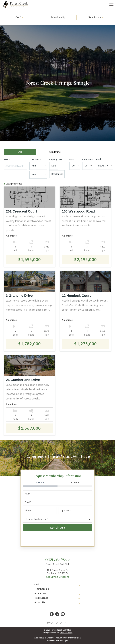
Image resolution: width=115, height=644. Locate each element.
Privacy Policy (66, 633)
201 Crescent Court (21, 211)
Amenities (40, 594)
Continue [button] (56, 528)
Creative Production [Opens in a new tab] (56, 638)
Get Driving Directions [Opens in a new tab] (58, 577)
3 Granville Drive (19, 296)
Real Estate (97, 17)
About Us (40, 603)
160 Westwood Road (78, 211)
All (20, 152)
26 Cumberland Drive (23, 380)
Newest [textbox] (103, 166)
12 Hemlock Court (76, 296)
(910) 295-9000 (57, 560)
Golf (20, 17)
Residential (55, 152)
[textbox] (38, 166)
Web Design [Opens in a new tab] (39, 638)
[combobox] (38, 166)
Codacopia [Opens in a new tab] (63, 641)
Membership (58, 17)
